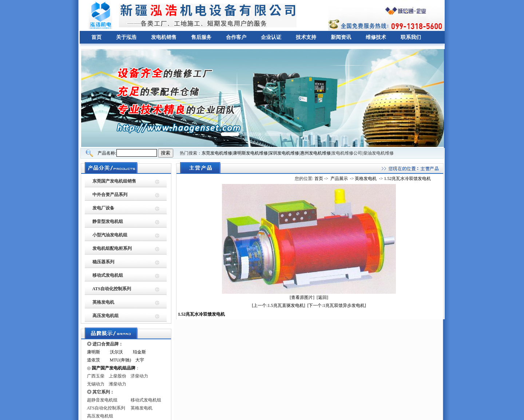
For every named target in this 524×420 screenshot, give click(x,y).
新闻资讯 (341, 37)
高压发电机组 (106, 316)
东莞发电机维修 (217, 153)
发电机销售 (164, 37)
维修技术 (376, 37)
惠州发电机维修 (315, 153)
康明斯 (94, 352)
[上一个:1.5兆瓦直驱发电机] (278, 305)
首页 (96, 37)
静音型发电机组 (108, 221)
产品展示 (339, 179)
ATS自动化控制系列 (112, 289)
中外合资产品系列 (110, 195)
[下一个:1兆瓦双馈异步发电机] (337, 305)
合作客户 (236, 37)
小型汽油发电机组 (110, 235)
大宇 (140, 360)
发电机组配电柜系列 (112, 248)
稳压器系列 (103, 262)
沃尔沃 (116, 352)
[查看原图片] (302, 297)
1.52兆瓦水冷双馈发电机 (407, 179)
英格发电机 (103, 302)
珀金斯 (139, 352)
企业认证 (271, 37)
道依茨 (94, 360)
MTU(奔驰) (121, 360)
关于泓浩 (126, 37)
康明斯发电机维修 (250, 153)
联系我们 (411, 37)
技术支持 (306, 37)
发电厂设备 (103, 208)
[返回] (322, 297)
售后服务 (201, 37)
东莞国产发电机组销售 (114, 181)
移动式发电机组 (108, 275)
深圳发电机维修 (284, 153)
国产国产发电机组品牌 (114, 368)
